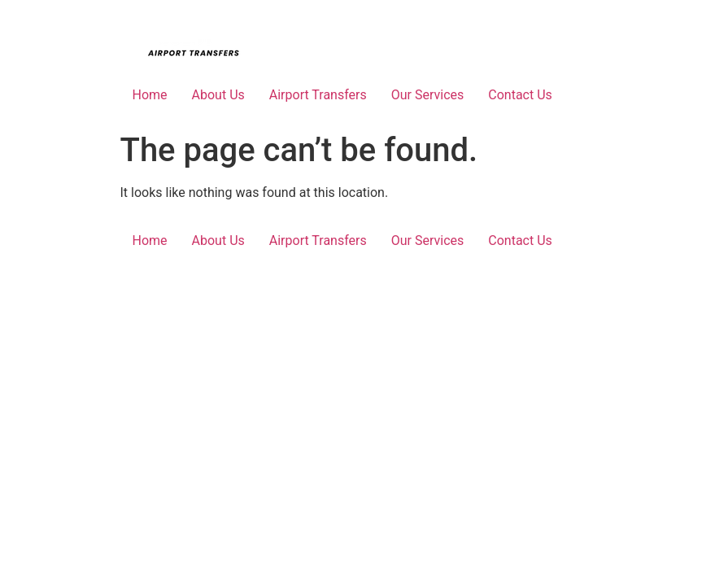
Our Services (428, 95)
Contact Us (520, 95)
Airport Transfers (318, 95)
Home (150, 95)
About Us (218, 95)
